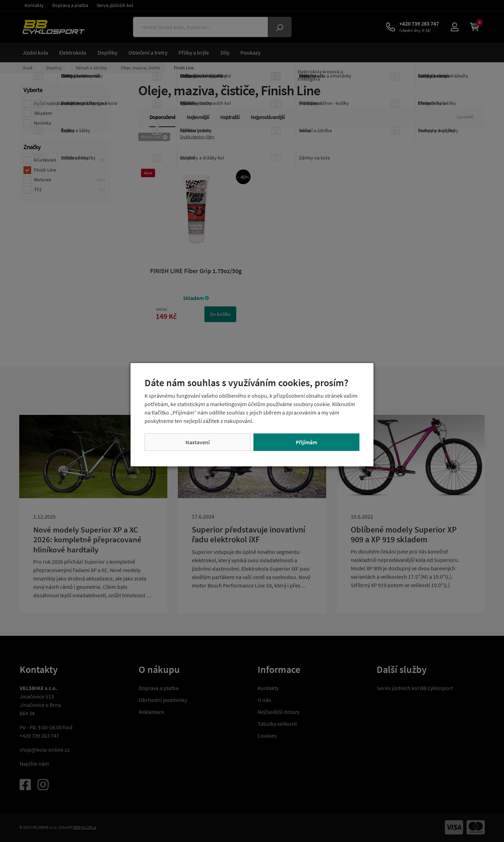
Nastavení (198, 442)
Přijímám (306, 442)
